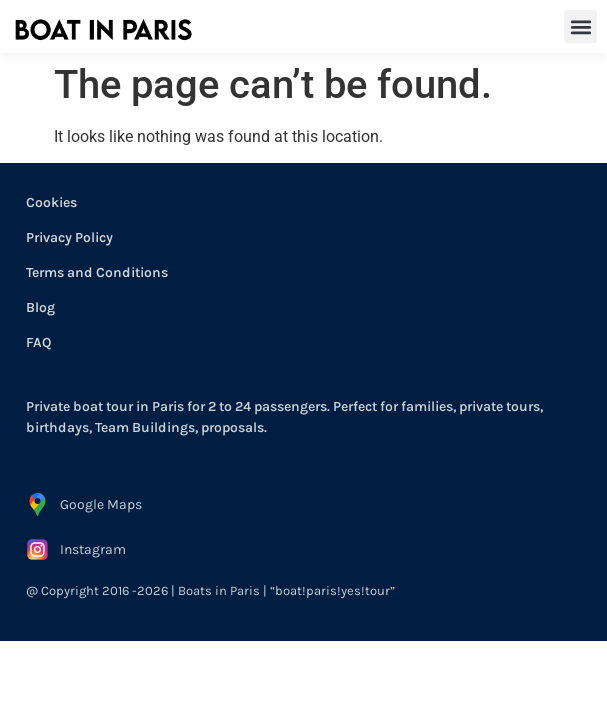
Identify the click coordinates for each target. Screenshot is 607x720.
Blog (40, 307)
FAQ (38, 342)
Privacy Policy (69, 237)
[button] (580, 26)
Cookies (51, 202)
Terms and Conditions (97, 272)
